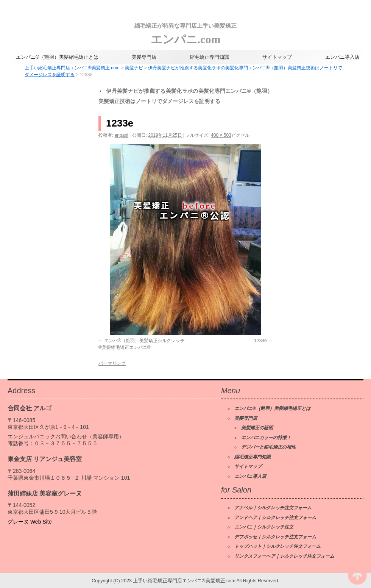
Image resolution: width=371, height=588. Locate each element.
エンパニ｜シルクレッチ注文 (264, 527)
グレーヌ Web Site (30, 522)
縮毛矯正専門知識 (209, 57)
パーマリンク (112, 363)
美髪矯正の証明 (257, 428)
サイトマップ (277, 57)
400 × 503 (221, 135)
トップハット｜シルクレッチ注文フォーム (277, 546)
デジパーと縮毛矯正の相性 (268, 447)
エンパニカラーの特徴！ (266, 438)
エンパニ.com (185, 32)
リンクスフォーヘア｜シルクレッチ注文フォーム (284, 556)
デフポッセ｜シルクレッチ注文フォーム (275, 537)
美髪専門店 (144, 57)
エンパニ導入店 (342, 57)
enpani (122, 135)
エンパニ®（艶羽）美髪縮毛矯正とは (57, 57)
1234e (260, 341)
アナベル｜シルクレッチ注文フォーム (273, 508)
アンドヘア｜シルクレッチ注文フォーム (275, 518)
